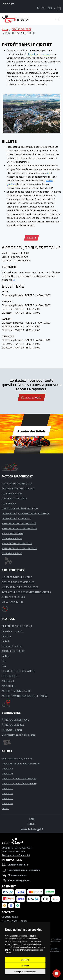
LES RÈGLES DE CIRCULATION (18, 671)
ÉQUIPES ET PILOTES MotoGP (18, 489)
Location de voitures (13, 646)
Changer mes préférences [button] (25, 972)
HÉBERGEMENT (10, 676)
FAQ (31, 819)
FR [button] (43, 8)
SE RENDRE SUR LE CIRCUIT (17, 626)
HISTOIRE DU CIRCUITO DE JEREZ (20, 587)
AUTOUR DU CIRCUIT (13, 651)
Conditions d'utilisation (14, 851)
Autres (5, 808)
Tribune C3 (7, 788)
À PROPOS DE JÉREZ (13, 725)
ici (48, 173)
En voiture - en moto (13, 631)
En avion (6, 636)
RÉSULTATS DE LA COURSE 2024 (19, 528)
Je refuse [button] (25, 966)
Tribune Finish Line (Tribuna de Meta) (21, 763)
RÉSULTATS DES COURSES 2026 (19, 523)
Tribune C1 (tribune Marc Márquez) (20, 778)
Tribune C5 (7, 798)
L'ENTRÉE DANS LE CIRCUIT (17, 577)
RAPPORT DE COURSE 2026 (17, 484)
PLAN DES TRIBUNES (13, 597)
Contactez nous (31, 397)
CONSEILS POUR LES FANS (16, 518)
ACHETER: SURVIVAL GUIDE (17, 691)
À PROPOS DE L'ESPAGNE (15, 720)
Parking (6, 656)
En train (6, 641)
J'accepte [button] (25, 960)
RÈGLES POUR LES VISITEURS (18, 582)
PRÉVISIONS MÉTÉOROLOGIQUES (20, 508)
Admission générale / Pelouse (17, 758)
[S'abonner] (56, 973)
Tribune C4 (7, 793)
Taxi (4, 661)
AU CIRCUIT (8, 681)
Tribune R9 (7, 768)
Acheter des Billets (32, 431)
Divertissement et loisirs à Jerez (19, 735)
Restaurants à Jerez (12, 730)
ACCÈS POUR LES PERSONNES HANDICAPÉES (26, 592)
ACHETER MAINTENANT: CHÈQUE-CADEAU (25, 696)
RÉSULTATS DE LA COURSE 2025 (19, 548)
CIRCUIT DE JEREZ (21, 29)
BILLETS (31, 238)
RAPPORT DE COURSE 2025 (17, 543)
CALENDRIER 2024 (12, 538)
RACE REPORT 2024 (13, 533)
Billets (32, 824)
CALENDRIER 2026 (12, 494)
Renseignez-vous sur (39, 54)
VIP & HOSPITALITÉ (13, 602)
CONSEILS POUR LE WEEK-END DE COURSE (25, 513)
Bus (4, 666)
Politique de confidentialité (16, 855)
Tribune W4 (8, 803)
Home (5, 29)
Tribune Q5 (7, 773)
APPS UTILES (9, 686)
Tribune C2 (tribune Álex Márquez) (19, 783)
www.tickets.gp (32, 829)
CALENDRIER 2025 (12, 553)
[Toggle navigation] (57, 19)
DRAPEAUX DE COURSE (15, 498)
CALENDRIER (9, 503)
